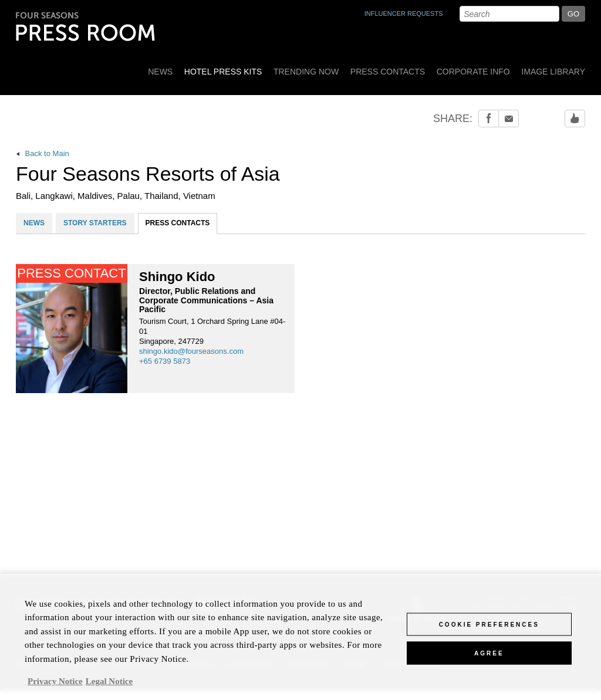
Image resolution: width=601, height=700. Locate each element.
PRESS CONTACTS (178, 223)
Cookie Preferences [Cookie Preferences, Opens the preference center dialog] (489, 628)
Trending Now (306, 72)
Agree (489, 657)
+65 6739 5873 (165, 361)
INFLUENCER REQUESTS (404, 13)
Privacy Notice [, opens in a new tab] (55, 685)
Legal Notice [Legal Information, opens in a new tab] (109, 685)
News (160, 72)
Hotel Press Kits (223, 72)
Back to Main (43, 153)
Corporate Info (473, 72)
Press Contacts (388, 72)
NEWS (34, 223)
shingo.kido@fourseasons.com (191, 351)
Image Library (553, 72)
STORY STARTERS (95, 223)
